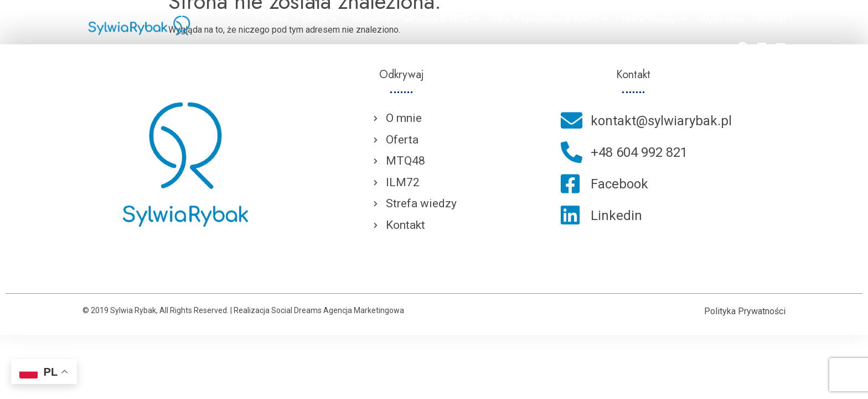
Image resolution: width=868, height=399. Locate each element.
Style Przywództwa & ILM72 (550, 19)
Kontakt (772, 19)
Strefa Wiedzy (654, 19)
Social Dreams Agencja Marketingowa (338, 310)
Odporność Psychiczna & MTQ (415, 19)
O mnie (275, 19)
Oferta (320, 19)
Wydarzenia (722, 19)
